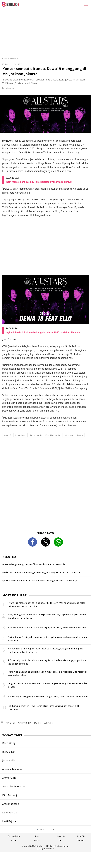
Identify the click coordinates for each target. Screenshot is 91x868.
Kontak (14, 840)
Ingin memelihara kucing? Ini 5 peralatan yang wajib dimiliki (39, 182)
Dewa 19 (7, 435)
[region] (53, 23)
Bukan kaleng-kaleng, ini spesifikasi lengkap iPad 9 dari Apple (34, 564)
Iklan (37, 836)
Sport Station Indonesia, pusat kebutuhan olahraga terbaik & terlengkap (40, 580)
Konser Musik (36, 435)
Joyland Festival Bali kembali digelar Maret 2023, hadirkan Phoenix (43, 332)
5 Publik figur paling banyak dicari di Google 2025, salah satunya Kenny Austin (48, 696)
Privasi (37, 840)
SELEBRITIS (25, 723)
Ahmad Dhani (21, 435)
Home (5, 58)
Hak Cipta (61, 836)
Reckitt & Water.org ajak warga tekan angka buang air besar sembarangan (41, 572)
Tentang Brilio (14, 836)
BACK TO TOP (46, 829)
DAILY (38, 723)
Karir (61, 840)
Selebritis (14, 58)
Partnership (69, 435)
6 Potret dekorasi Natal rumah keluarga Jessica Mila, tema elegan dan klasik (47, 627)
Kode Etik (81, 836)
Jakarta (80, 435)
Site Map (81, 840)
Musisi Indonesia (53, 435)
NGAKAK (11, 723)
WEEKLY (48, 723)
